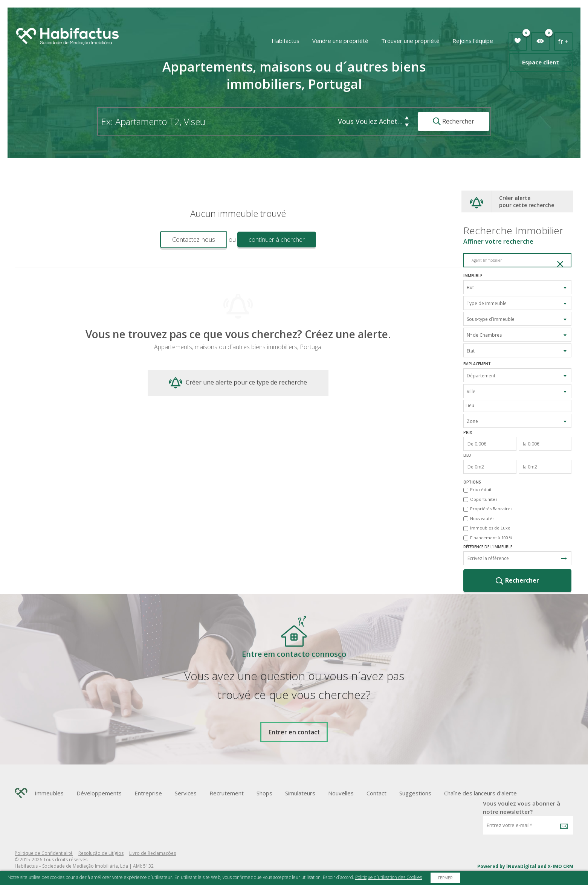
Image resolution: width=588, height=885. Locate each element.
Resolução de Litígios (101, 853)
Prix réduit (481, 489)
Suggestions (415, 793)
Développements (99, 793)
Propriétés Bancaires (491, 509)
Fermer (445, 878)
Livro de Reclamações (153, 853)
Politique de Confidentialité (44, 853)
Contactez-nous (194, 240)
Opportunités (484, 499)
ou (232, 240)
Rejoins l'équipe (473, 41)
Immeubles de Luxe (490, 528)
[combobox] (517, 287)
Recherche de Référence (564, 558)
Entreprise (148, 793)
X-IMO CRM (561, 866)
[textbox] (519, 405)
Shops (264, 793)
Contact (376, 793)
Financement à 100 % (491, 538)
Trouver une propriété (410, 41)
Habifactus (286, 41)
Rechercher (454, 121)
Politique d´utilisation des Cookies (389, 877)
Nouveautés (482, 518)
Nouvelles (341, 793)
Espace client (541, 62)
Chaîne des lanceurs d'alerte (480, 793)
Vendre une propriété (340, 41)
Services (186, 793)
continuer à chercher (277, 240)
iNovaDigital (521, 866)
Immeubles (49, 793)
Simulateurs (300, 793)
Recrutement (227, 793)
